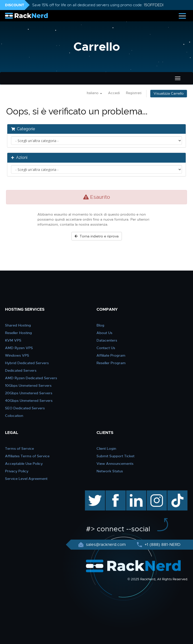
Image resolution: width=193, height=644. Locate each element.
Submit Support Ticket (115, 456)
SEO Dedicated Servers (25, 408)
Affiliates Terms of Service (27, 456)
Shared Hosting (18, 325)
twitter (91, 493)
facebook (115, 493)
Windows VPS (17, 355)
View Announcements (115, 464)
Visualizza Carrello (169, 93)
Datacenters (107, 340)
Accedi (114, 93)
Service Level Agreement (26, 479)
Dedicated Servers (21, 370)
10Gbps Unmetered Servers (28, 385)
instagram (156, 493)
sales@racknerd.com (106, 545)
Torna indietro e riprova (97, 236)
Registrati (134, 93)
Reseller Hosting (18, 333)
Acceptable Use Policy (24, 464)
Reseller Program (111, 363)
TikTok (174, 493)
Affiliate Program (111, 355)
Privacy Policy (17, 471)
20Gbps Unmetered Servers (29, 393)
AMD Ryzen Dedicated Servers (31, 378)
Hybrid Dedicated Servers (27, 363)
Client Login (106, 448)
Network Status (110, 471)
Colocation (14, 416)
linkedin (134, 493)
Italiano (94, 93)
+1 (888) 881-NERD (162, 545)
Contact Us (106, 348)
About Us (104, 333)
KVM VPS (13, 340)
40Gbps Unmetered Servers (29, 401)
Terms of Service (19, 448)
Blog (100, 325)
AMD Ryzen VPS (19, 348)
